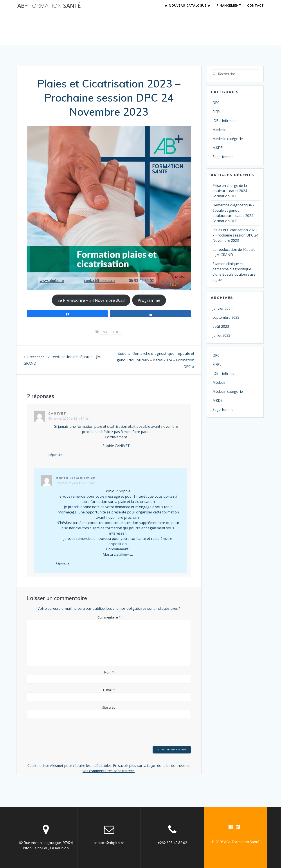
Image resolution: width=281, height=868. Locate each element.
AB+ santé (49, 6)
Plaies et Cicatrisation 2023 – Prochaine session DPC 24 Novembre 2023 (235, 235)
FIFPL (117, 332)
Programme (149, 300)
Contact (256, 5)
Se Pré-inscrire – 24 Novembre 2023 (91, 300)
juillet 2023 (221, 335)
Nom (109, 672)
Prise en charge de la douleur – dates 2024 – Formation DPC (231, 191)
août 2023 (221, 326)
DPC (105, 332)
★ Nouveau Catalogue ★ (188, 5)
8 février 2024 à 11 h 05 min (75, 483)
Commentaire (109, 617)
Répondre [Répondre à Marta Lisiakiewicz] (62, 563)
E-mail (109, 690)
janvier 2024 (222, 308)
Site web (109, 707)
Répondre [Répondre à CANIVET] (55, 455)
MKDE (218, 148)
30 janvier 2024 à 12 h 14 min (69, 418)
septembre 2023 (226, 317)
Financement (229, 5)
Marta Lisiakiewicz (75, 478)
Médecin (219, 130)
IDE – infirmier (224, 121)
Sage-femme (223, 157)
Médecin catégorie (228, 139)
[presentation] (60, 733)
